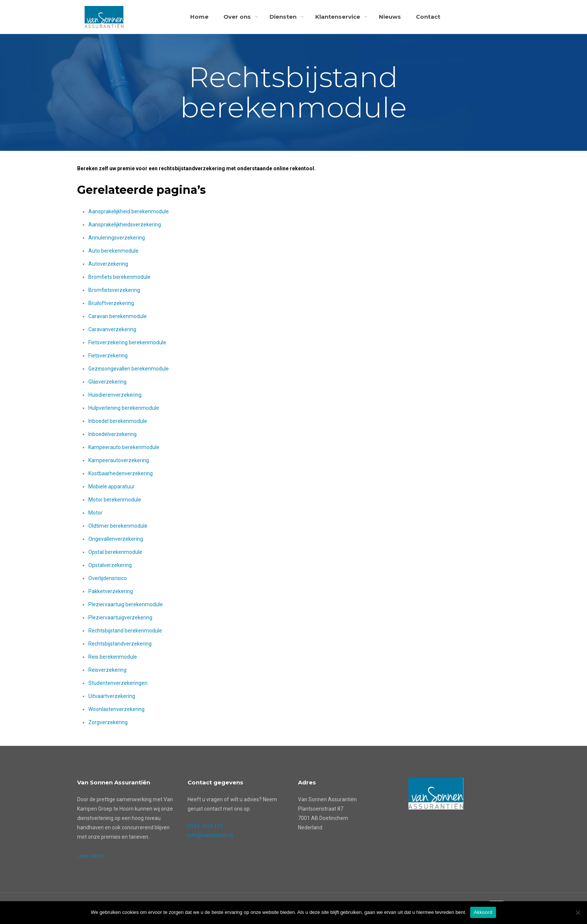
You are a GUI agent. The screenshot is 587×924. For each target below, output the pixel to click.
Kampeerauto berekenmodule (124, 447)
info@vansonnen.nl (210, 835)
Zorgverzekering (108, 722)
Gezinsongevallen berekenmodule (129, 369)
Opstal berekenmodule (115, 552)
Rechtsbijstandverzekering (120, 644)
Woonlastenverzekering (116, 709)
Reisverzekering (107, 670)
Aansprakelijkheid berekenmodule (129, 211)
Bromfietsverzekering (114, 290)
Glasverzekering (107, 382)
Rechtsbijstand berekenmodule (125, 631)
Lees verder (91, 856)
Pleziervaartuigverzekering (120, 617)
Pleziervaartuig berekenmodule (126, 604)
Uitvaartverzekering (112, 696)
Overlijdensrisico (108, 578)
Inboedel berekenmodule (118, 421)
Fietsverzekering (108, 356)
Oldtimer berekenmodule (118, 526)
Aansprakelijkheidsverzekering (125, 225)
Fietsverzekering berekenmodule (127, 342)
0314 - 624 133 (205, 826)
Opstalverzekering (110, 565)
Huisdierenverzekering (115, 395)
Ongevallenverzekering (116, 539)
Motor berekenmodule (115, 500)
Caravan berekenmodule (118, 316)
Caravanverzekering (112, 329)
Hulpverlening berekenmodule (124, 408)
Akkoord (483, 912)
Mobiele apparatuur (112, 487)
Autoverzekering (108, 264)
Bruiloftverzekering (111, 303)
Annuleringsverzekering (117, 238)
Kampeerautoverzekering (119, 460)
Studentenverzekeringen (118, 683)
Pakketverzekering (111, 591)
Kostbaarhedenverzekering (121, 473)
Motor (95, 513)
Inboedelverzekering (112, 434)
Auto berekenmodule (113, 251)
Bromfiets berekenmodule (119, 277)
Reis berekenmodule (113, 657)
